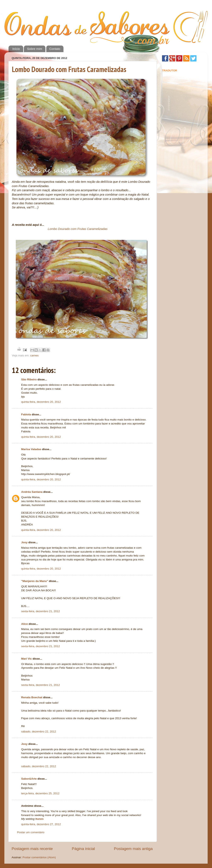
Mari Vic (27, 659)
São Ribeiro (29, 379)
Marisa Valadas (31, 449)
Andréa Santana (32, 492)
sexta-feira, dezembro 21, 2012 (41, 611)
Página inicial (83, 849)
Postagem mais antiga (133, 849)
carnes (35, 355)
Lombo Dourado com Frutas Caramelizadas (69, 69)
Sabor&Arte (29, 779)
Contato (55, 49)
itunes (39, 819)
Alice (24, 624)
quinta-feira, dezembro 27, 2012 (41, 824)
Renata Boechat (32, 697)
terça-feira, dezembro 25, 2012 (40, 793)
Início (16, 49)
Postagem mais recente (32, 849)
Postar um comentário (31, 832)
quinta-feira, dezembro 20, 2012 (41, 402)
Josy (24, 542)
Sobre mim (35, 49)
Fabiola (26, 414)
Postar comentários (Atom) (39, 857)
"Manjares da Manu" (35, 581)
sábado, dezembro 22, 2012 (39, 732)
